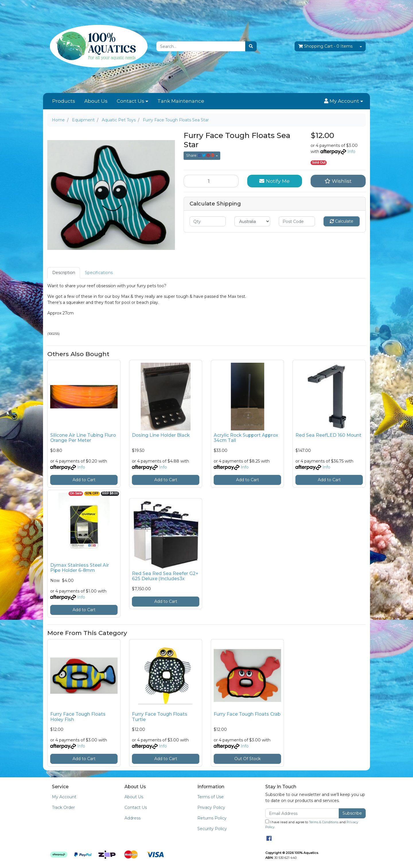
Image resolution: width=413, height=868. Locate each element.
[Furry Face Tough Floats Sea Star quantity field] (211, 181)
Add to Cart (84, 480)
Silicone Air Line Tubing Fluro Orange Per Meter (83, 438)
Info (351, 152)
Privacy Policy (211, 807)
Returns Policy (212, 818)
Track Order (63, 807)
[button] (344, 101)
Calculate (342, 221)
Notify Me (274, 181)
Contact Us (130, 101)
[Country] (252, 221)
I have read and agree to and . (312, 824)
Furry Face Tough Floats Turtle (160, 717)
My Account (64, 797)
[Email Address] (302, 813)
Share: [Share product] (201, 155)
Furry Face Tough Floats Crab (247, 714)
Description (64, 273)
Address (133, 818)
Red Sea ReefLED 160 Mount (328, 435)
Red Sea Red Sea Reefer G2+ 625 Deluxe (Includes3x (165, 576)
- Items (325, 46)
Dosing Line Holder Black (161, 435)
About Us (96, 101)
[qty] (208, 221)
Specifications (99, 273)
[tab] (64, 273)
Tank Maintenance (181, 101)
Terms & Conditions (324, 822)
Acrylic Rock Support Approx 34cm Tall (246, 438)
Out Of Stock (248, 759)
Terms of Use (211, 797)
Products (64, 101)
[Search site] (251, 46)
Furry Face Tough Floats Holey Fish (78, 717)
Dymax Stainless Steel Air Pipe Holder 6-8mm (80, 568)
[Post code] (297, 221)
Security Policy (212, 829)
